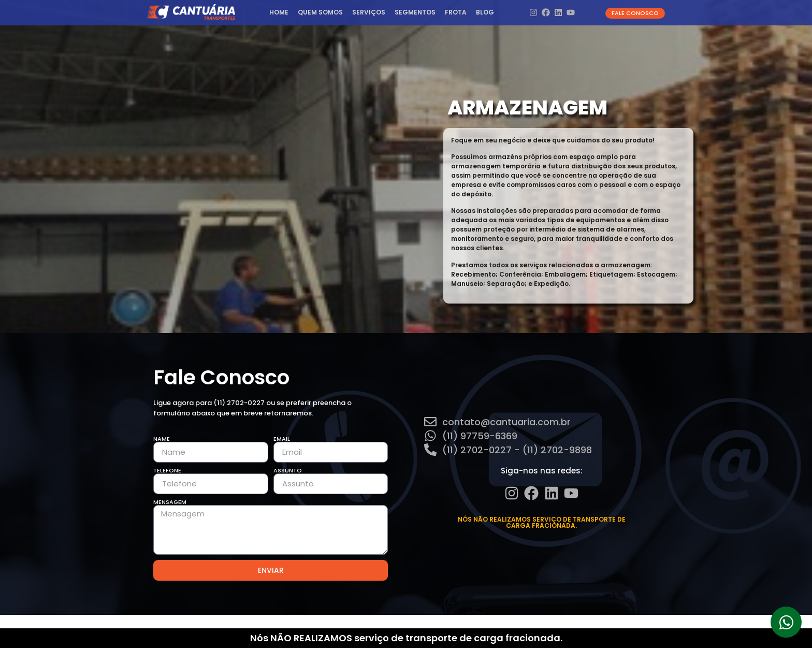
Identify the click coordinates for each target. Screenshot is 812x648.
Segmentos (415, 12)
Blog (485, 12)
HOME (279, 12)
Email (282, 439)
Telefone (167, 471)
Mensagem (170, 502)
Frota (456, 12)
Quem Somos (320, 12)
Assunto (288, 471)
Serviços (369, 12)
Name (162, 439)
